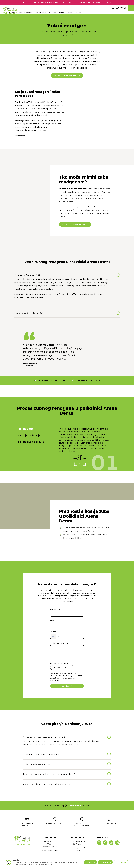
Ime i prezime (55, 681)
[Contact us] (131, 8)
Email (52, 692)
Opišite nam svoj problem (60, 715)
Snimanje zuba (22, 122)
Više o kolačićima (121, 862)
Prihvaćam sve (90, 862)
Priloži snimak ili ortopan (59, 735)
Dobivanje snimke (34, 471)
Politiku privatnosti (76, 747)
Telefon (53, 704)
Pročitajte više (21, 138)
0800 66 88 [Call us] (119, 8)
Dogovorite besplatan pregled (67, 77)
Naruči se (67, 758)
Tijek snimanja (32, 465)
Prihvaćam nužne (105, 862)
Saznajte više (106, 2)
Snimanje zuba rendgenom (72, 218)
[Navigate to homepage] (10, 11)
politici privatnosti (47, 864)
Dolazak (28, 459)
